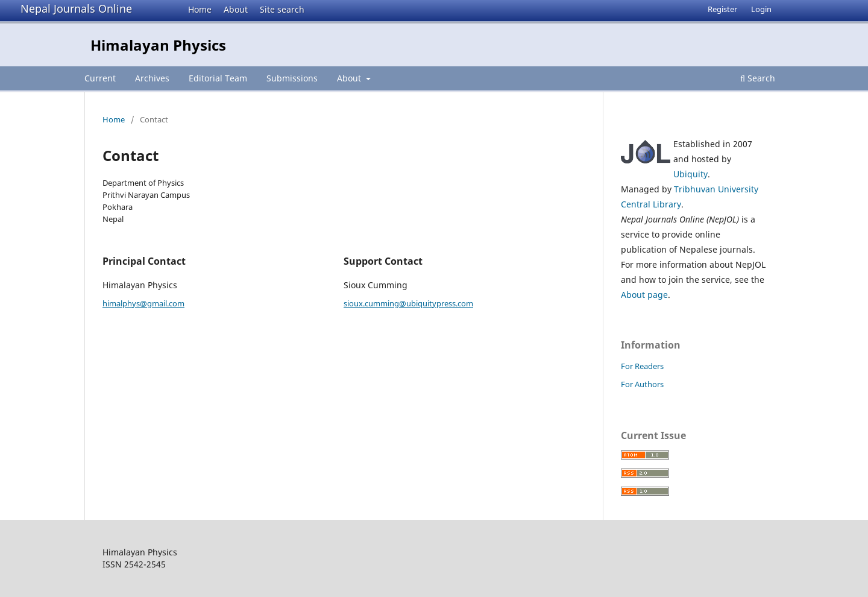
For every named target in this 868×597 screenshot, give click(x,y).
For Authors (642, 384)
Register (722, 9)
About (236, 9)
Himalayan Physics (158, 45)
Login (761, 9)
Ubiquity (690, 174)
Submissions (292, 78)
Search (758, 78)
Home (200, 9)
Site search (282, 9)
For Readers (642, 366)
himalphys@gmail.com (143, 303)
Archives (152, 78)
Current (100, 78)
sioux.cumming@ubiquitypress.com (408, 303)
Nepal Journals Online (76, 8)
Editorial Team (218, 78)
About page (644, 295)
